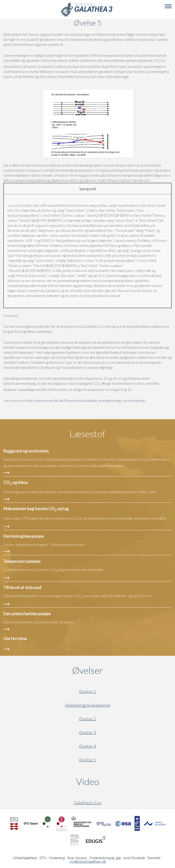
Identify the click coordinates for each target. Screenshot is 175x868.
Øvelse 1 (88, 691)
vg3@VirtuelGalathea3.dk (88, 862)
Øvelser (88, 670)
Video (109, 782)
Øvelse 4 (88, 746)
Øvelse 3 (88, 732)
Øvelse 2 (88, 719)
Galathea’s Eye (87, 803)
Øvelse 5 (88, 760)
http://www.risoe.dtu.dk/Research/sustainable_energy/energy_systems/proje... (87, 400)
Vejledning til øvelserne (87, 705)
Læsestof (87, 434)
